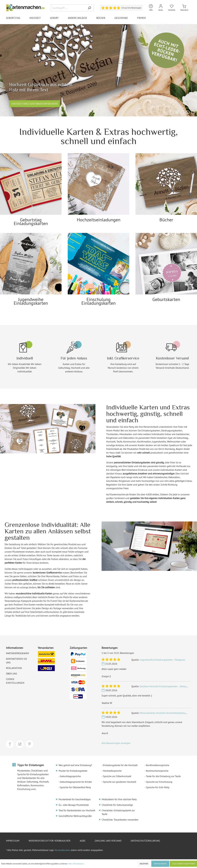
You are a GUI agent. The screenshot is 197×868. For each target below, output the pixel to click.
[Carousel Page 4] (188, 112)
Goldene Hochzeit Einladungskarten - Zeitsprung (165, 686)
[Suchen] (89, 8)
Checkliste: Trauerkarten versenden (120, 820)
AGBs (83, 841)
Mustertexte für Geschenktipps (75, 799)
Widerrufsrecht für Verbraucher (50, 841)
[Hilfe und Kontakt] (151, 8)
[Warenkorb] (184, 8)
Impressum (13, 841)
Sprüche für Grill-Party (158, 787)
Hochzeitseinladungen (99, 220)
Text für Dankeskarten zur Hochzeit (77, 810)
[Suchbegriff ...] (68, 8)
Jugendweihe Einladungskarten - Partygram (162, 660)
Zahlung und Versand (108, 841)
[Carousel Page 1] (172, 112)
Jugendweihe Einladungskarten (31, 301)
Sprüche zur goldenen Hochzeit (120, 782)
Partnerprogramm (17, 653)
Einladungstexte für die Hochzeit (120, 765)
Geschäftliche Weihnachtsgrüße (75, 816)
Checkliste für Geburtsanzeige (117, 805)
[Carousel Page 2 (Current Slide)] (177, 112)
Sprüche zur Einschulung (159, 782)
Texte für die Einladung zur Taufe (163, 776)
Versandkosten (62, 850)
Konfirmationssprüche (158, 765)
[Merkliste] (172, 8)
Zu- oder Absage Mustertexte (74, 805)
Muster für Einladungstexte (73, 771)
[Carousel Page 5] (193, 112)
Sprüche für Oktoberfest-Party (75, 787)
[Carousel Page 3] (182, 112)
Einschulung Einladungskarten (98, 301)
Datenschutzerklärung (145, 841)
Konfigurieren (160, 864)
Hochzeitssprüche (112, 771)
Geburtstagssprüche (70, 776)
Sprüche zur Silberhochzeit (117, 776)
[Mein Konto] (161, 8)
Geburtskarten (166, 299)
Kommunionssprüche (157, 771)
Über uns (12, 674)
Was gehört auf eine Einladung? (75, 765)
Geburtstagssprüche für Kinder (76, 782)
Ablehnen (144, 864)
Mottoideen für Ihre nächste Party (119, 799)
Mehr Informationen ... (77, 864)
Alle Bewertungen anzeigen (116, 743)
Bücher (166, 220)
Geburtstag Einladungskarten (31, 221)
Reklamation (14, 668)
